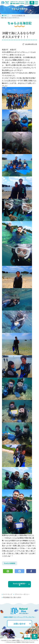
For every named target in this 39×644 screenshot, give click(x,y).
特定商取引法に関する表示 (12, 597)
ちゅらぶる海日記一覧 (18, 15)
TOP (4, 15)
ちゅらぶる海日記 (10, 563)
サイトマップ (7, 594)
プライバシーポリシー (22, 594)
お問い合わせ (22, 624)
